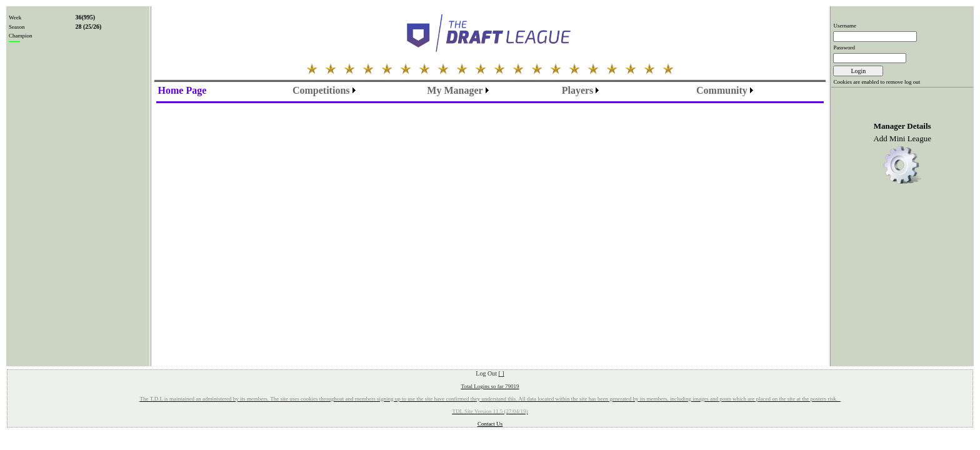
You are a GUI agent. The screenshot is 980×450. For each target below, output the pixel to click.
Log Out (490, 373)
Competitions (321, 90)
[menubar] (324, 91)
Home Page (182, 90)
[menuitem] (182, 91)
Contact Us (490, 424)
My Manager (455, 90)
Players (578, 90)
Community (722, 90)
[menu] (182, 91)
